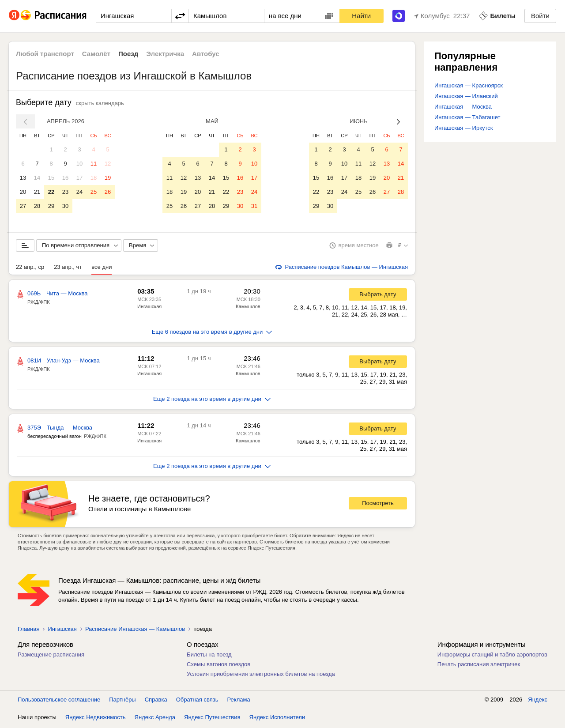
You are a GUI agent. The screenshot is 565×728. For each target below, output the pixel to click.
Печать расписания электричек (479, 666)
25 (94, 192)
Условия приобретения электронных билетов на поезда (261, 676)
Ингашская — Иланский (466, 96)
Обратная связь (197, 701)
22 (51, 192)
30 (65, 206)
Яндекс (538, 701)
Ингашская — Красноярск (469, 85)
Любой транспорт (45, 54)
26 (108, 192)
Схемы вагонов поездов (218, 666)
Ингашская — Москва (463, 107)
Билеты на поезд (209, 656)
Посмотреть (378, 505)
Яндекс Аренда (155, 719)
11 (94, 164)
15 (51, 178)
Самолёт (96, 54)
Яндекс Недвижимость (96, 719)
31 (254, 206)
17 (79, 178)
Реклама (239, 701)
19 (108, 178)
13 (23, 178)
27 (23, 206)
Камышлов (248, 308)
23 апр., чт (68, 269)
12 (108, 164)
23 (65, 192)
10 (79, 164)
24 (79, 192)
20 (23, 192)
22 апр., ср (30, 269)
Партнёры (122, 701)
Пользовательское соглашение (59, 701)
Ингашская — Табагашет (467, 117)
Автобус (206, 54)
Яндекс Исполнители (277, 719)
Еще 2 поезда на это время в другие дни (212, 401)
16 (65, 178)
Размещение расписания (51, 656)
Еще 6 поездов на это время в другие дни (212, 334)
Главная (28, 631)
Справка (156, 701)
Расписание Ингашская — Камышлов (135, 631)
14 (37, 178)
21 (37, 192)
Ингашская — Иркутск (464, 128)
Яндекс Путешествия (212, 719)
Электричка (165, 54)
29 (51, 206)
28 (37, 206)
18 (94, 178)
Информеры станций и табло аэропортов (492, 656)
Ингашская (149, 308)
